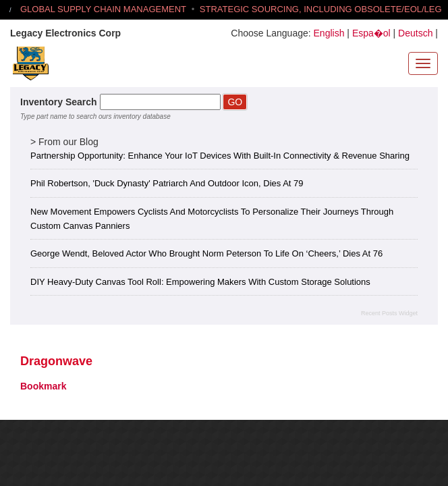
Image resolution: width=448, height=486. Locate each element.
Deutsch (415, 33)
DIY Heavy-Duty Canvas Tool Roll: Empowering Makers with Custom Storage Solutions (200, 282)
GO (235, 102)
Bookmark (43, 386)
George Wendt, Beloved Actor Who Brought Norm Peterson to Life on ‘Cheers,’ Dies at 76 (206, 253)
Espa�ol (371, 33)
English (329, 33)
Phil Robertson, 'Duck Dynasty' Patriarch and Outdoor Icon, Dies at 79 (167, 183)
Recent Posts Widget (389, 313)
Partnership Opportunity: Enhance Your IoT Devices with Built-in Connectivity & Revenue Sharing (220, 156)
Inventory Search (59, 102)
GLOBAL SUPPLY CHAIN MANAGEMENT (103, 9)
